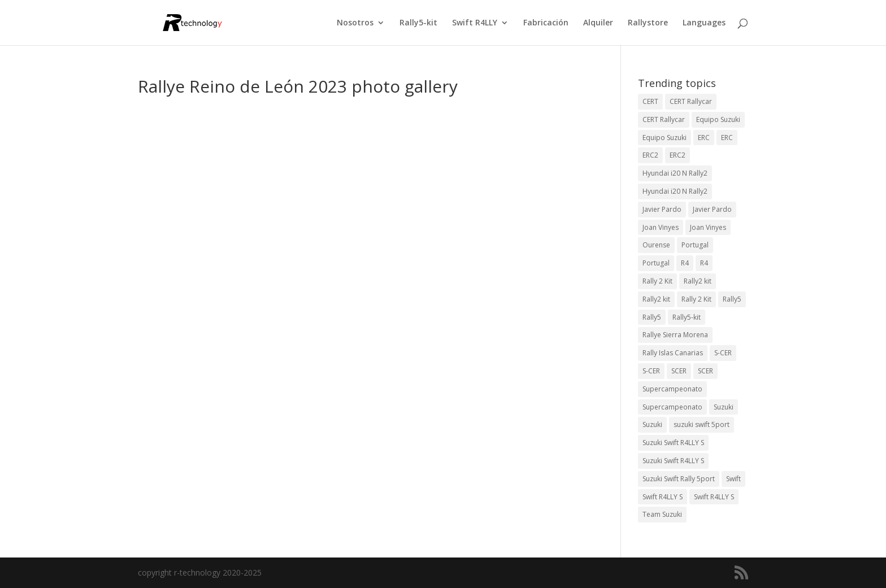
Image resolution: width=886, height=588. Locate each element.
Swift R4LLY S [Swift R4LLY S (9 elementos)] (663, 497)
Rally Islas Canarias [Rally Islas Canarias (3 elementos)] (673, 353)
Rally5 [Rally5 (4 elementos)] (732, 299)
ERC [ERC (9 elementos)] (704, 138)
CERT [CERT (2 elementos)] (650, 101)
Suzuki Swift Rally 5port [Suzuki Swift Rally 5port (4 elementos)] (679, 479)
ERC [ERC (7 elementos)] (727, 138)
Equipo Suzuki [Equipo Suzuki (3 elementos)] (664, 138)
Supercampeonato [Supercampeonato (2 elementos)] (672, 389)
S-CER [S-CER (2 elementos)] (723, 353)
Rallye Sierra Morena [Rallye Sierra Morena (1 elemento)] (675, 335)
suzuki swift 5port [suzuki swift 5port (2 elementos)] (702, 424)
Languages (704, 23)
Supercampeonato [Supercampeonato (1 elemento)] (672, 407)
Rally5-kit (418, 23)
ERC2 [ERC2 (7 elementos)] (650, 155)
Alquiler (598, 23)
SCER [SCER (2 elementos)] (679, 371)
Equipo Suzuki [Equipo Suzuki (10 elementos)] (718, 119)
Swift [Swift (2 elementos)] (733, 479)
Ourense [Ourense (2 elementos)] (656, 245)
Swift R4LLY (475, 23)
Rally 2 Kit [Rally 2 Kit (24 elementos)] (657, 281)
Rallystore (648, 23)
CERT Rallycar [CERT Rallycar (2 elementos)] (664, 119)
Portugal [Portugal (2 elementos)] (695, 245)
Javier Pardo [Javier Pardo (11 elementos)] (712, 209)
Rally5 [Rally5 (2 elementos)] (652, 317)
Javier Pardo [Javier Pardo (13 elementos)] (662, 209)
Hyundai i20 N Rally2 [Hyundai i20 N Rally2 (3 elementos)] (675, 173)
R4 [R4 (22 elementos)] (704, 263)
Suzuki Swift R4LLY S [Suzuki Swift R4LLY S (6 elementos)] (673, 443)
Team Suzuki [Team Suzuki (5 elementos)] (662, 514)
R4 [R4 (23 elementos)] (685, 263)
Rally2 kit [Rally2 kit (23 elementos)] (698, 281)
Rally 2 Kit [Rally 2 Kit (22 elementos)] (696, 299)
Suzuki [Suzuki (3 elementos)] (724, 407)
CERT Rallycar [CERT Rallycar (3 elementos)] (691, 101)
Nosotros (355, 23)
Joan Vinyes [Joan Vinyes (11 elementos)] (708, 227)
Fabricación (546, 23)
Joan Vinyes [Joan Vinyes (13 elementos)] (661, 227)
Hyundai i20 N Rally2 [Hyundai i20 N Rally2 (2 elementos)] (675, 191)
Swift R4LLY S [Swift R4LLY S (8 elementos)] (714, 497)
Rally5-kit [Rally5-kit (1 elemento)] (687, 317)
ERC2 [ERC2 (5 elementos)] (677, 155)
